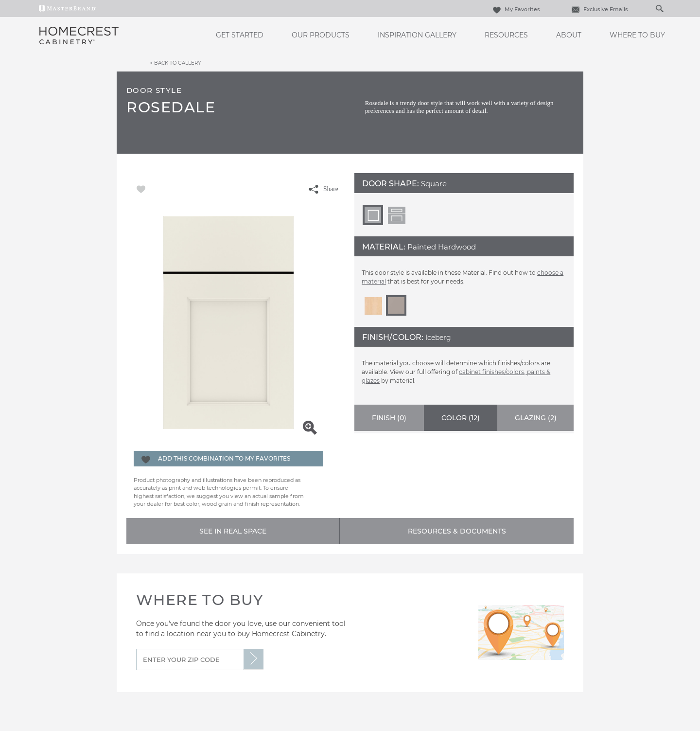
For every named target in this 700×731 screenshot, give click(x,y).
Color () (461, 418)
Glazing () (536, 418)
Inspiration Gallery (417, 35)
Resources (506, 35)
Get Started (240, 35)
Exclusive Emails (599, 9)
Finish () (389, 418)
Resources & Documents (457, 531)
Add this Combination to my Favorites (224, 458)
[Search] (649, 8)
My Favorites (515, 9)
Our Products (321, 35)
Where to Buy (637, 35)
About (569, 35)
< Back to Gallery (175, 63)
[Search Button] (659, 8)
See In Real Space (233, 531)
